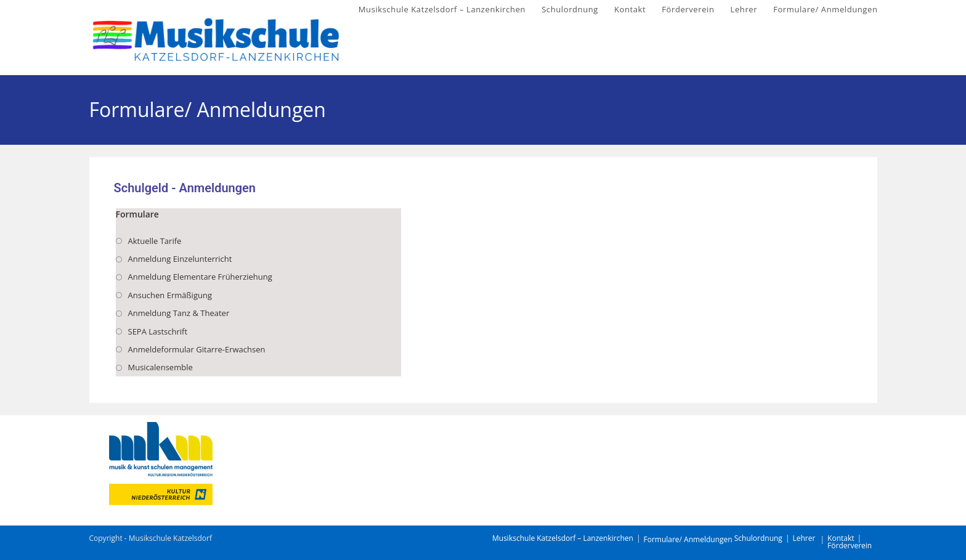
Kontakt (841, 538)
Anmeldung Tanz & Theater (179, 313)
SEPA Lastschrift (158, 331)
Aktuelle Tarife (155, 241)
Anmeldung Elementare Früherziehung (200, 277)
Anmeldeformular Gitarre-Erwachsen (197, 349)
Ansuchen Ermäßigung (170, 295)
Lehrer (804, 538)
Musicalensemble (160, 367)
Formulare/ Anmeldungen (688, 539)
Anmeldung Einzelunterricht (180, 259)
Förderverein (850, 546)
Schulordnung (758, 538)
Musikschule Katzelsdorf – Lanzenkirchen (563, 538)
